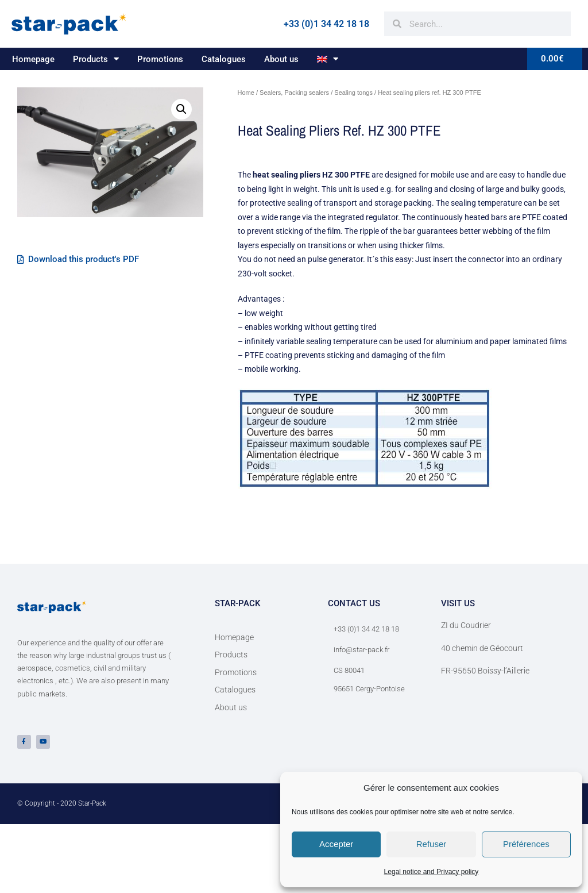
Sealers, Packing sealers (294, 93)
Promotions (160, 59)
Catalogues (224, 59)
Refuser (432, 844)
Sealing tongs (353, 93)
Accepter (336, 844)
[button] (181, 109)
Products (96, 59)
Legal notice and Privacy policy (432, 872)
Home (246, 93)
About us (281, 59)
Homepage (33, 59)
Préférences (526, 844)
